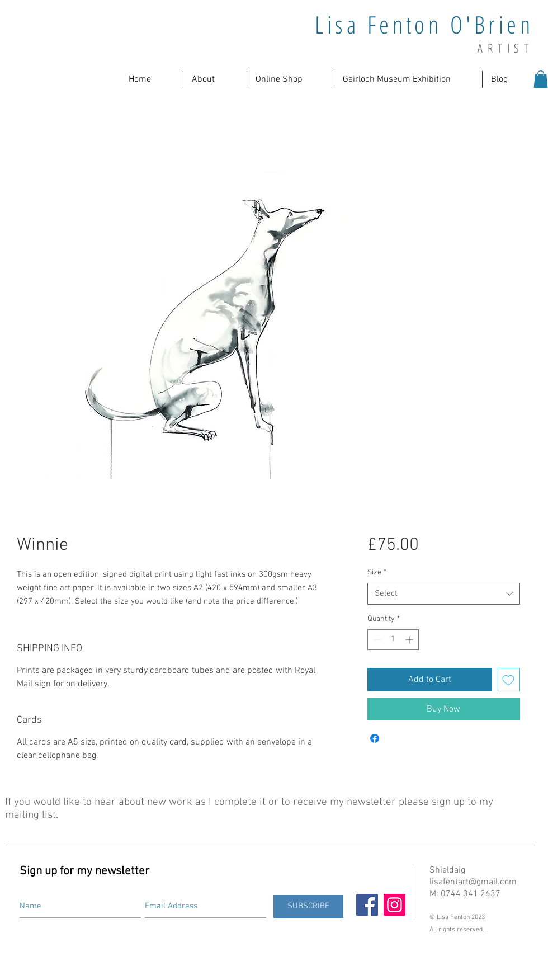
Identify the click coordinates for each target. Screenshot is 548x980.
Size (377, 573)
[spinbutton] (393, 640)
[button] (215, 79)
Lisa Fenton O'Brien (424, 24)
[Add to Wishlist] (508, 680)
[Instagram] (395, 905)
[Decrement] (376, 640)
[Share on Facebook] (375, 738)
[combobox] (444, 594)
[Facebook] (367, 905)
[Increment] (410, 640)
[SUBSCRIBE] (308, 906)
